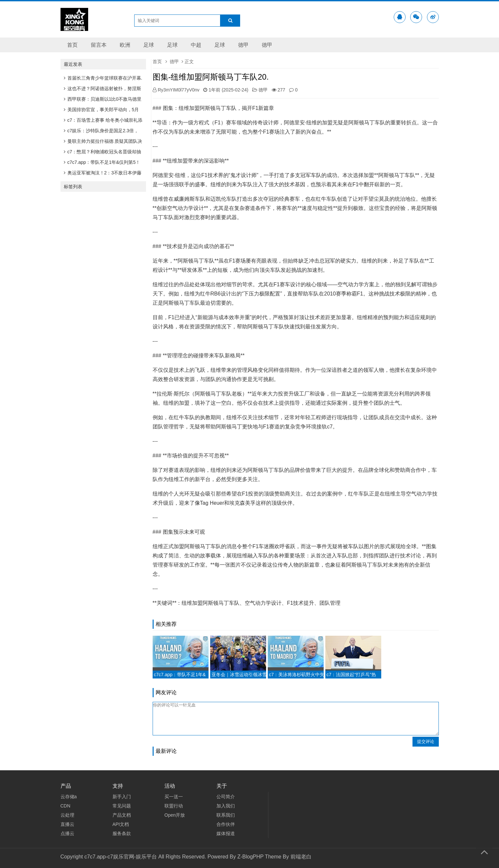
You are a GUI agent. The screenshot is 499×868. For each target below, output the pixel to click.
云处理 (67, 815)
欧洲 (125, 45)
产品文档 (122, 815)
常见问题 (122, 806)
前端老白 (301, 857)
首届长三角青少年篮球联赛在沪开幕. (103, 78)
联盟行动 (174, 806)
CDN (65, 806)
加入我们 (226, 806)
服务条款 (122, 833)
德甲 (243, 45)
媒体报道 (226, 833)
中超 (196, 45)
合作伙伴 (226, 824)
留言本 (99, 45)
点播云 (67, 833)
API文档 (121, 824)
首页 (72, 45)
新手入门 (122, 797)
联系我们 (226, 815)
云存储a (69, 797)
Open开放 (175, 815)
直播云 (67, 824)
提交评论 (426, 741)
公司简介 (226, 797)
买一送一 (174, 797)
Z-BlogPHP (250, 857)
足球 (149, 45)
